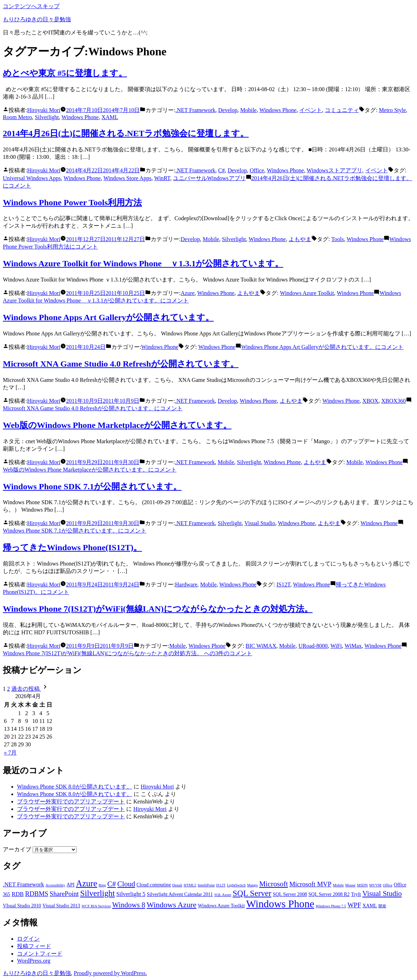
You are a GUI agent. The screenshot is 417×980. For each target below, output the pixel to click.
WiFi (336, 646)
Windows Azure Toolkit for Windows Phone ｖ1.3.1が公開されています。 (143, 263)
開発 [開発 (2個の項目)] (382, 906)
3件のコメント (127, 653)
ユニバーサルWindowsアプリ (209, 178)
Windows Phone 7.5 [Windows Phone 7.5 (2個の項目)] (331, 906)
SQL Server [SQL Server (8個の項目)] (252, 893)
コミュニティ (342, 110)
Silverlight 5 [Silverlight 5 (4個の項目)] (131, 894)
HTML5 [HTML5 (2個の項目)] (190, 885)
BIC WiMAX (261, 646)
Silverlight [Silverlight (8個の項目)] (98, 893)
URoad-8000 (313, 646)
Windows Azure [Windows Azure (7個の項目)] (172, 905)
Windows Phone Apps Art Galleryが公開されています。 (108, 317)
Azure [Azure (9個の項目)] (87, 883)
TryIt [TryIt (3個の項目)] (356, 894)
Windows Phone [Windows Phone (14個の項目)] (280, 904)
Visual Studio (260, 523)
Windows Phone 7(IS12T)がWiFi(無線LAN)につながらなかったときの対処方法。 (158, 609)
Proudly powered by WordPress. (110, 973)
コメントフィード (40, 954)
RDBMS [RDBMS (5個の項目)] (37, 894)
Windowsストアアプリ (335, 170)
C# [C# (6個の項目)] (112, 884)
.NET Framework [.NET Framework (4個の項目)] (23, 884)
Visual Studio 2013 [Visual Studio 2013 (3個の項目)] (61, 906)
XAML (110, 117)
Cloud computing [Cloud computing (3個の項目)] (154, 885)
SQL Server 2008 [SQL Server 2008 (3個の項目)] (290, 894)
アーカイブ (17, 849)
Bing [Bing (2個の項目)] (102, 885)
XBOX (370, 401)
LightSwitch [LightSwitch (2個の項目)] (236, 885)
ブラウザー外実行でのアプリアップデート (71, 801)
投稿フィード (34, 946)
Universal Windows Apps (32, 178)
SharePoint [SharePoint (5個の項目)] (64, 894)
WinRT (162, 178)
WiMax (353, 646)
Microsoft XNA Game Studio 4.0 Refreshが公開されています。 (121, 364)
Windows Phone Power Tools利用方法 (72, 202)
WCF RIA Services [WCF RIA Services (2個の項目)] (96, 906)
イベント (311, 110)
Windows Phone (278, 110)
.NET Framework (196, 110)
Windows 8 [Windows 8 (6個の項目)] (129, 905)
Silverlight (47, 117)
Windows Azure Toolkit (307, 293)
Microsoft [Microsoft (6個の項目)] (274, 884)
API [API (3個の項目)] (71, 885)
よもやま (300, 239)
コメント (322, 347)
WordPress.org (34, 961)
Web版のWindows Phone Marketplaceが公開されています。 (117, 425)
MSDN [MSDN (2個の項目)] (362, 885)
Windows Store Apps (127, 178)
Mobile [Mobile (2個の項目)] (338, 885)
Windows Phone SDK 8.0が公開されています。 (75, 787)
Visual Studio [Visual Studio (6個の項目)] (382, 893)
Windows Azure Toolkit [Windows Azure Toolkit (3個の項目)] (221, 906)
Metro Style (393, 110)
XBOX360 (393, 401)
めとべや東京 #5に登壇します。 (65, 73)
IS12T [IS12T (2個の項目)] (221, 885)
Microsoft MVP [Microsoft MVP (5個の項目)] (310, 884)
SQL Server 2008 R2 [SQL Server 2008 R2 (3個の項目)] (329, 894)
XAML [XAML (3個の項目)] (370, 906)
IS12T (283, 584)
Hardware (186, 584)
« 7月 (10, 753)
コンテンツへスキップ (31, 6)
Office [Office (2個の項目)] (388, 885)
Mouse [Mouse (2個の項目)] (350, 885)
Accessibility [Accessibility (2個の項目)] (55, 885)
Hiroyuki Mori (44, 110)
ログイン (28, 939)
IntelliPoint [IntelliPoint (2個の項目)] (206, 885)
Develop (228, 110)
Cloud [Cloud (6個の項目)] (126, 884)
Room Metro (17, 117)
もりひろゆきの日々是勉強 (37, 19)
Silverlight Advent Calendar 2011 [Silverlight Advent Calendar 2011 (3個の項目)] (180, 894)
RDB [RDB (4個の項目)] (18, 894)
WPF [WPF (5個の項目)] (354, 905)
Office (257, 170)
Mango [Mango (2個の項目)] (252, 885)
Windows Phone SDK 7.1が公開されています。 (92, 486)
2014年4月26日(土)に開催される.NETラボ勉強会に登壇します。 (126, 133)
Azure (188, 293)
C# (221, 170)
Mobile (248, 110)
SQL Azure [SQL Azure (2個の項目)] (223, 895)
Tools (337, 239)
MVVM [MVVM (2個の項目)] (375, 885)
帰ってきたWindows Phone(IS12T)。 (72, 547)
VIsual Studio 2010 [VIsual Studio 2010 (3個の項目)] (22, 906)
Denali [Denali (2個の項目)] (177, 885)
